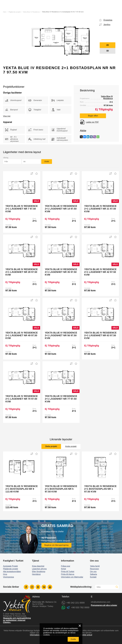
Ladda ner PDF (92, 122)
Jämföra (107, 25)
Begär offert (93, 116)
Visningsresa (8, 577)
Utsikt (47, 161)
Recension (94, 569)
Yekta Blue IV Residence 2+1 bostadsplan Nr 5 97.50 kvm (61, 489)
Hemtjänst (36, 574)
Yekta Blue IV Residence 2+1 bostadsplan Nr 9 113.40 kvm (22, 489)
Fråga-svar (66, 566)
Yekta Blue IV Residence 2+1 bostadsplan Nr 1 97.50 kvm (100, 489)
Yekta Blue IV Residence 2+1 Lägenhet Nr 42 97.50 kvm (100, 272)
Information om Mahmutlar (72, 577)
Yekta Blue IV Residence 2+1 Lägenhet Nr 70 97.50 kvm (22, 399)
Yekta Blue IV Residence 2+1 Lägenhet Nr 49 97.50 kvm (22, 335)
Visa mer (7, 116)
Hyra (5, 574)
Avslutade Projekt (10, 566)
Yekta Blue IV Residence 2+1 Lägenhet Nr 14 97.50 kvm (61, 209)
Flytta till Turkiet (68, 572)
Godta (73, 639)
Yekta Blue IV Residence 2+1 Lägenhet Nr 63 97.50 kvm (100, 335)
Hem (5, 12)
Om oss (93, 572)
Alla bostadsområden (12, 572)
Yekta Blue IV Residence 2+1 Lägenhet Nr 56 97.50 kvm (61, 335)
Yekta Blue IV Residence (31, 12)
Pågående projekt (15, 12)
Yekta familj (95, 566)
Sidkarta (93, 574)
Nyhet (63, 569)
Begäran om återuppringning (56, 545)
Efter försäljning (39, 572)
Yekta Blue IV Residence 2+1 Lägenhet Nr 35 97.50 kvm (61, 272)
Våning (6, 158)
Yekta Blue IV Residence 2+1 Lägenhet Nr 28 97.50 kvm (22, 272)
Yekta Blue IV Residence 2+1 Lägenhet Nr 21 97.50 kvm (100, 209)
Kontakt (93, 577)
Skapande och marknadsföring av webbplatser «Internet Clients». (17, 620)
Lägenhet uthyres (39, 569)
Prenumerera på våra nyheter (104, 605)
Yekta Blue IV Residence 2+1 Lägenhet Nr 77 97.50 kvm (61, 399)
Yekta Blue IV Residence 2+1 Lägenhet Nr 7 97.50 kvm (22, 209)
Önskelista (108, 20)
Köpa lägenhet (38, 566)
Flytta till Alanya (68, 574)
